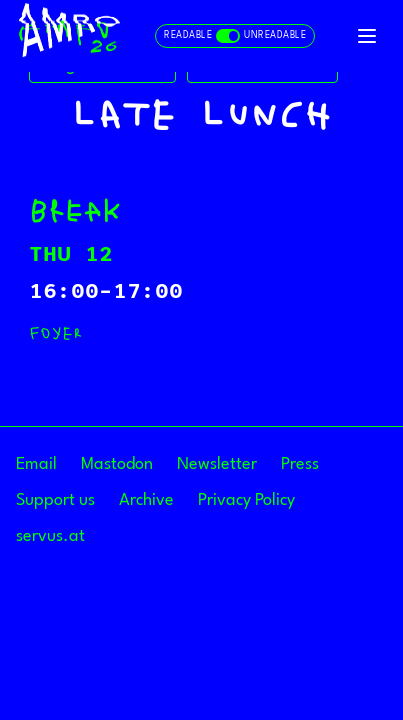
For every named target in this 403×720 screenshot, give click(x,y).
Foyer (55, 333)
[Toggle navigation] (367, 36)
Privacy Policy (246, 500)
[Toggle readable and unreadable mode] (235, 36)
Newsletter (217, 464)
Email (36, 464)
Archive (146, 500)
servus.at (50, 536)
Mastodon (117, 464)
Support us (55, 500)
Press (300, 464)
